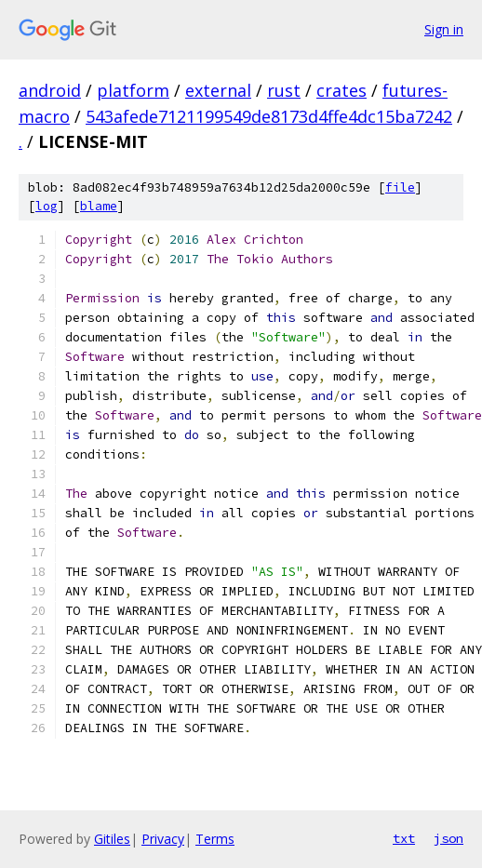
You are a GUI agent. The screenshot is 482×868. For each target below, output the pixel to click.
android (50, 90)
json (449, 838)
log (47, 206)
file (400, 187)
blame (99, 206)
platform (133, 90)
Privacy (163, 839)
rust (284, 90)
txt (404, 838)
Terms (215, 839)
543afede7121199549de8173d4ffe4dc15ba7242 (269, 116)
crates (341, 90)
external (218, 90)
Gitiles (112, 839)
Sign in (444, 29)
